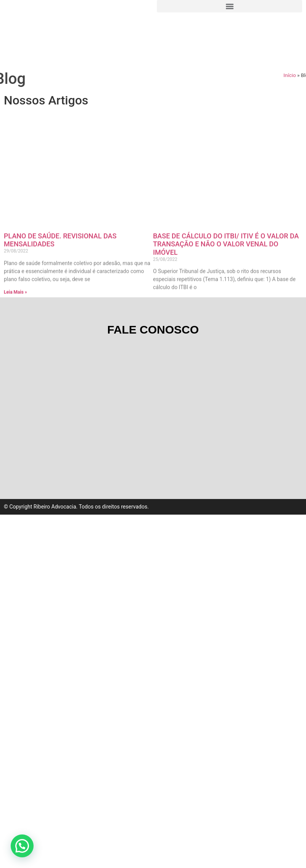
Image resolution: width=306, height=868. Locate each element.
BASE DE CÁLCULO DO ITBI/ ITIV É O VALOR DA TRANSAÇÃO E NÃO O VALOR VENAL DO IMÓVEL (226, 284)
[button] (22, 846)
